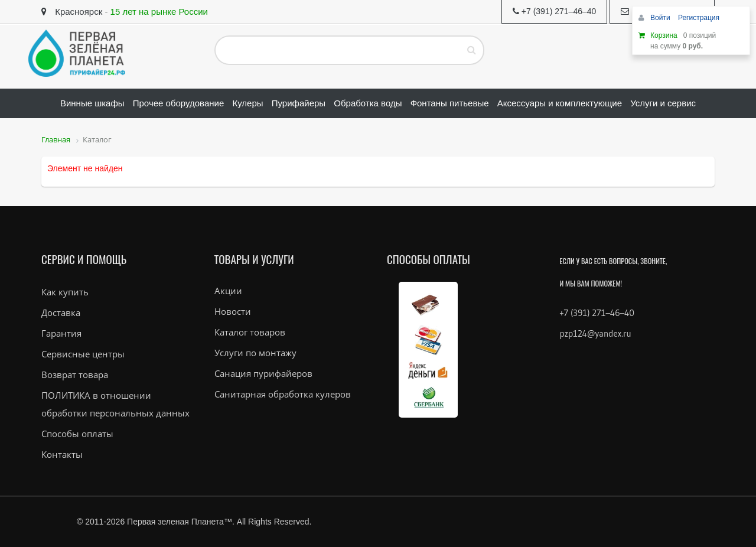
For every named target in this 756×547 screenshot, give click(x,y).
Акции (228, 291)
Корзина (664, 35)
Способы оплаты (77, 434)
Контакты (62, 454)
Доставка (61, 312)
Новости (233, 311)
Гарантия (61, 333)
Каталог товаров (250, 332)
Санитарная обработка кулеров (283, 394)
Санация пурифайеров (263, 373)
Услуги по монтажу (255, 353)
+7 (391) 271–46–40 (597, 313)
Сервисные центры (83, 354)
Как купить (65, 292)
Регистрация (699, 18)
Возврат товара (75, 375)
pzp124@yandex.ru (596, 333)
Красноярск (72, 12)
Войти (661, 18)
